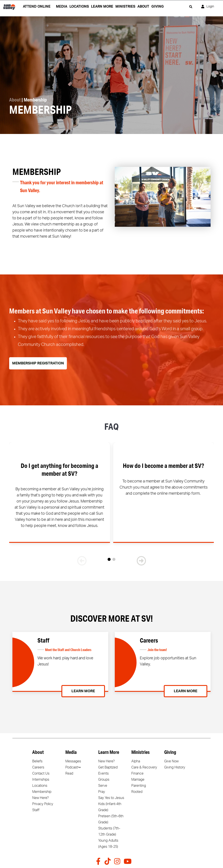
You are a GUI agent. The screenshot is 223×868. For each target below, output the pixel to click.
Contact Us (41, 773)
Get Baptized (108, 767)
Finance (137, 773)
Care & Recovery (144, 767)
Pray (102, 792)
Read (69, 773)
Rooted (137, 792)
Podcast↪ (73, 767)
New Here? (41, 798)
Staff (36, 810)
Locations (40, 786)
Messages (73, 761)
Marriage (138, 780)
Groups (104, 780)
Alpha (136, 761)
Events (103, 773)
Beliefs (37, 761)
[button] (109, 559)
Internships (41, 780)
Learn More (83, 691)
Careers (38, 767)
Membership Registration (38, 363)
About (15, 100)
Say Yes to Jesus (111, 798)
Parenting (139, 786)
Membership (42, 792)
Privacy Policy (43, 804)
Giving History (175, 767)
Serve (103, 786)
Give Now (171, 761)
